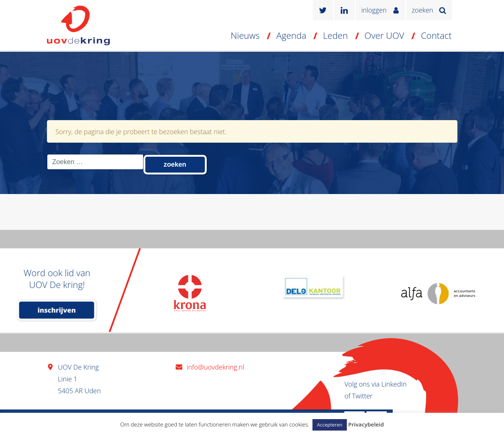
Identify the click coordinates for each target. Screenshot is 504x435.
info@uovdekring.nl (215, 367)
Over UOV (385, 35)
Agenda (291, 35)
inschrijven (57, 310)
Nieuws (245, 35)
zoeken (423, 10)
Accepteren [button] (329, 425)
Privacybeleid (366, 424)
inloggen (374, 10)
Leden (335, 35)
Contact (436, 35)
